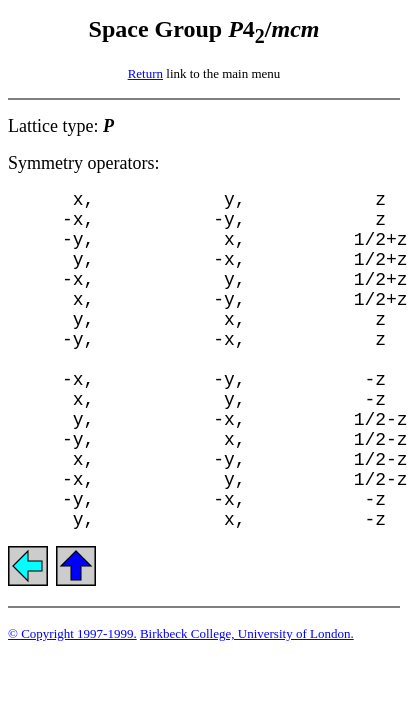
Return (145, 73)
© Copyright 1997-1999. (72, 633)
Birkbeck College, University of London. (247, 633)
